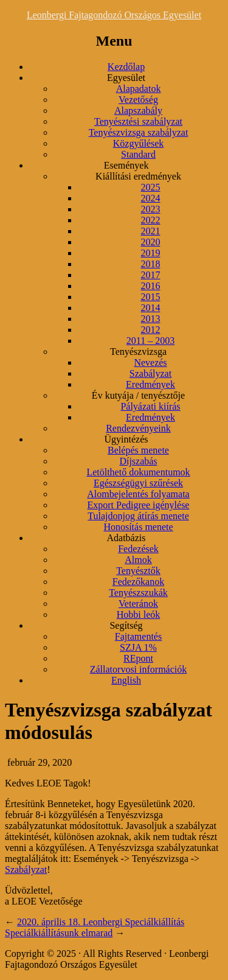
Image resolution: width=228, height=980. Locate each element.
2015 (151, 297)
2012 (151, 330)
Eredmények (150, 384)
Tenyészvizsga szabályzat (139, 132)
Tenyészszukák (138, 593)
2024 (151, 198)
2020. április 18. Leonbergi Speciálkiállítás (101, 922)
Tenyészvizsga (138, 352)
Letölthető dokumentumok (138, 472)
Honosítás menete (138, 527)
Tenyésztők (138, 571)
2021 (151, 231)
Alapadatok (139, 89)
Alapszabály (138, 110)
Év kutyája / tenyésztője (138, 395)
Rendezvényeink (138, 428)
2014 (151, 308)
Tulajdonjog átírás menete (138, 516)
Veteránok (138, 604)
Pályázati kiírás (150, 406)
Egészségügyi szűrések (138, 483)
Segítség (126, 625)
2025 (151, 187)
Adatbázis (126, 538)
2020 (151, 242)
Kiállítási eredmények (138, 176)
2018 (151, 264)
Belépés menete (138, 450)
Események (126, 165)
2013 (151, 319)
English (126, 680)
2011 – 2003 (150, 341)
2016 (151, 286)
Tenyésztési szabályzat (138, 121)
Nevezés (150, 362)
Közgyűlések (139, 143)
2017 (151, 275)
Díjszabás (138, 461)
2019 (151, 253)
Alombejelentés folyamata (138, 494)
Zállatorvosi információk (139, 669)
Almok (138, 560)
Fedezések (138, 549)
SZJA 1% (138, 647)
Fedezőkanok (138, 582)
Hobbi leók (139, 614)
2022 (151, 220)
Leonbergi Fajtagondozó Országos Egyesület (114, 15)
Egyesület (126, 78)
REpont (138, 658)
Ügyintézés (126, 439)
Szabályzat (150, 373)
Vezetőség (138, 100)
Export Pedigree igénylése (139, 505)
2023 (151, 209)
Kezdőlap (126, 67)
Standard (138, 154)
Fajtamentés (138, 636)
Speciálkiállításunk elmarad (59, 933)
